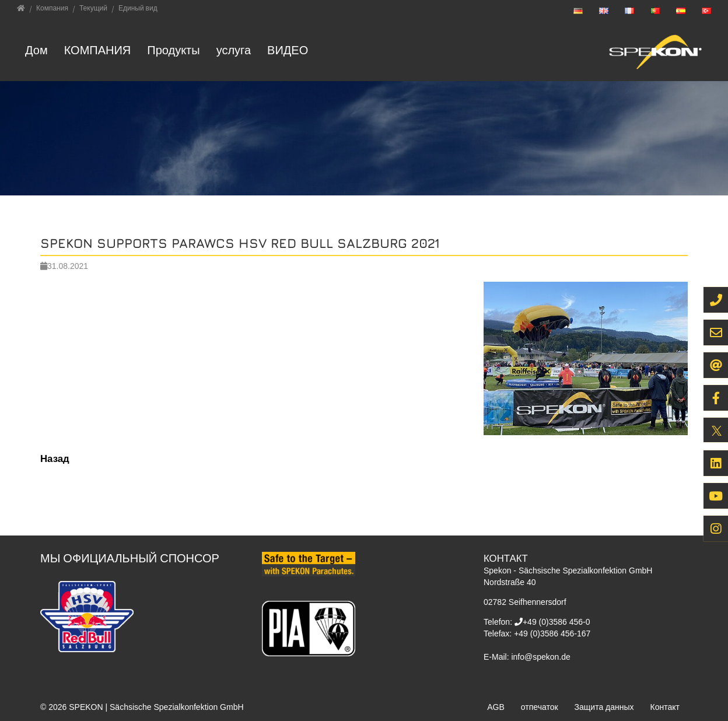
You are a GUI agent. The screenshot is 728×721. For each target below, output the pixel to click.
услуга (234, 50)
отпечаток (540, 707)
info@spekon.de (540, 657)
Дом (36, 50)
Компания (98, 50)
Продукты (173, 50)
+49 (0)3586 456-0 (556, 622)
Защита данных (604, 707)
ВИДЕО (288, 50)
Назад (55, 459)
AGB (496, 707)
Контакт (665, 707)
